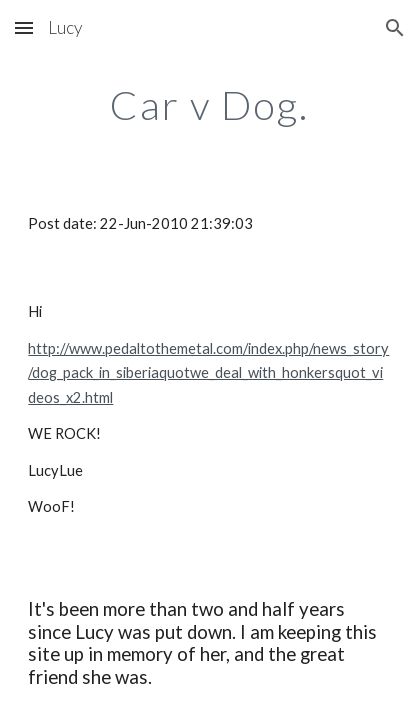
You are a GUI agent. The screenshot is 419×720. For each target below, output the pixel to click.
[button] (24, 27)
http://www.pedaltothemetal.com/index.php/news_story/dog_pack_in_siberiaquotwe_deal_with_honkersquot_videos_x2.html (208, 373)
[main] (209, 105)
